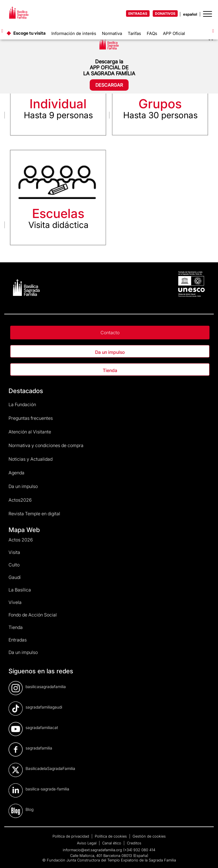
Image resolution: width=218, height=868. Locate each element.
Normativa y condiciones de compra (46, 445)
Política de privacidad (71, 836)
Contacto (110, 333)
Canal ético (112, 843)
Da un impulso (110, 352)
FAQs (152, 33)
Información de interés (74, 33)
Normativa (112, 33)
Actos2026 (20, 500)
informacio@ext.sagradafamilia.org (92, 850)
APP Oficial (174, 33)
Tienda (110, 370)
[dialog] (207, 857)
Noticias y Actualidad (31, 459)
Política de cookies (111, 836)
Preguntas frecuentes (31, 418)
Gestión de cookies (149, 836)
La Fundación (22, 404)
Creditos (134, 843)
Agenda (16, 473)
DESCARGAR (109, 85)
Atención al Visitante (30, 432)
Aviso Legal (87, 843)
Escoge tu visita (30, 33)
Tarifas (134, 33)
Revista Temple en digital (34, 514)
